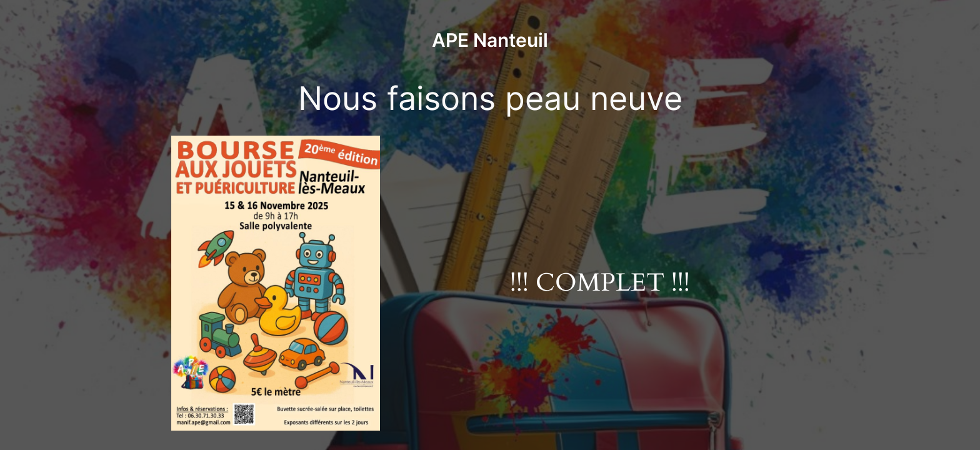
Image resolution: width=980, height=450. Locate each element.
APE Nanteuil (490, 40)
